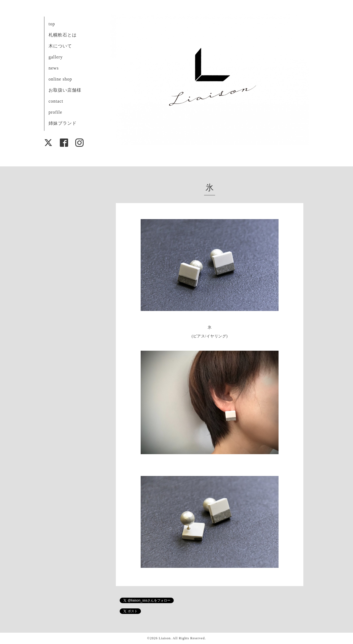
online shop (60, 79)
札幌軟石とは (63, 35)
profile (55, 112)
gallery (56, 57)
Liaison (165, 638)
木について (60, 46)
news (54, 68)
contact (56, 101)
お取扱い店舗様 (65, 90)
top (52, 24)
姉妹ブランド (63, 123)
